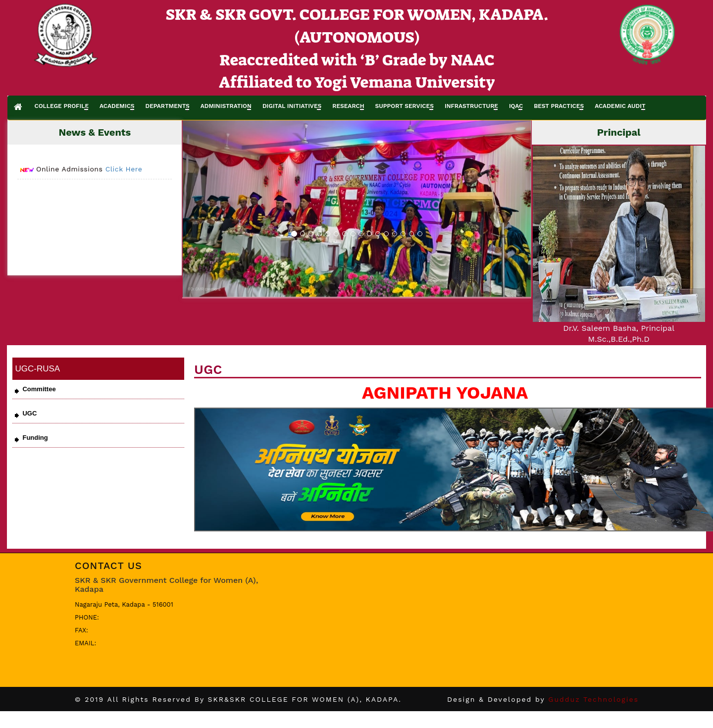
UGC (29, 413)
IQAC (516, 106)
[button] (209, 208)
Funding (35, 438)
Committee (39, 389)
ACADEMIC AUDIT (620, 106)
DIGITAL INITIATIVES (292, 106)
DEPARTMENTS (168, 106)
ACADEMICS (117, 106)
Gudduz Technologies (593, 699)
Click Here (124, 172)
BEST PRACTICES (559, 106)
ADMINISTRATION (226, 106)
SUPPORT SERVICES (405, 106)
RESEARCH (348, 106)
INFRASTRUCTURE (471, 106)
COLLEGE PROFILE (61, 106)
